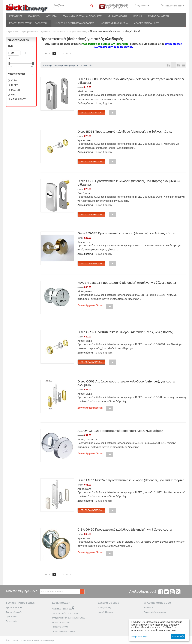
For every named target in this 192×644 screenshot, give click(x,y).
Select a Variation (91, 113)
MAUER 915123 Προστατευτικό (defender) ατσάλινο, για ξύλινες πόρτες (127, 283)
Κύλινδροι (34, 16)
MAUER (89, 292)
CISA (88, 539)
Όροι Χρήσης (12, 617)
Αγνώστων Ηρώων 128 (63, 609)
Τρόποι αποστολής (14, 608)
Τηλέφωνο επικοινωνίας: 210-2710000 (68, 618)
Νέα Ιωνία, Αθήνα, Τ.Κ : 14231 (65, 613)
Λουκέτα (51, 16)
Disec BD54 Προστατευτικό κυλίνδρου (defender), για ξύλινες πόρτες (125, 132)
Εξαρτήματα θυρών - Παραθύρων (29, 23)
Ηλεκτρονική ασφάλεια (114, 23)
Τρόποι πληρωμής (14, 612)
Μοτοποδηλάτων (159, 16)
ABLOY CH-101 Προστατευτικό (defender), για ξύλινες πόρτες (120, 431)
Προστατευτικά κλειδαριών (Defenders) (70, 32)
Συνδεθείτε (148, 608)
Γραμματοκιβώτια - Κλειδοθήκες (82, 16)
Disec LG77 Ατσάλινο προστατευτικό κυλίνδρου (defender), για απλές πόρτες (131, 480)
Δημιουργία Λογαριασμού (155, 612)
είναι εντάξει (178, 636)
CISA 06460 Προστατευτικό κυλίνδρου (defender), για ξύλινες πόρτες (125, 530)
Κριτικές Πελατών (105, 612)
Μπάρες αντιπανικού (146, 23)
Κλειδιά (138, 16)
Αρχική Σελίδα (12, 32)
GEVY (89, 242)
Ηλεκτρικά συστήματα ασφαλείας (74, 23)
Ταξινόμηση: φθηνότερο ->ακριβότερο (61, 65)
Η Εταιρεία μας (104, 608)
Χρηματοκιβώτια (118, 16)
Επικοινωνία (11, 621)
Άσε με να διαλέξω (139, 636)
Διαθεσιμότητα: (85, 103)
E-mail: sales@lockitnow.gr (64, 631)
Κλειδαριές (16, 16)
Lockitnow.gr (48, 640)
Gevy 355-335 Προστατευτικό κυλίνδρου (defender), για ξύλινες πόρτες (127, 233)
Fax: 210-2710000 (60, 627)
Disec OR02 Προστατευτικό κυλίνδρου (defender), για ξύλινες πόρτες (125, 332)
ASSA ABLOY (91, 440)
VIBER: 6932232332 (61, 622)
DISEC (92, 92)
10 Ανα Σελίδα (88, 65)
